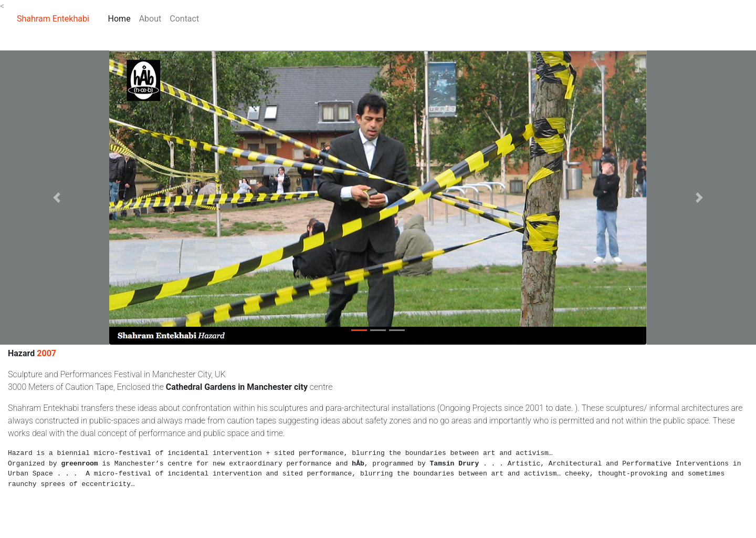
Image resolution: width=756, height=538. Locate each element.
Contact (184, 19)
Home (122, 18)
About (150, 19)
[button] (57, 198)
